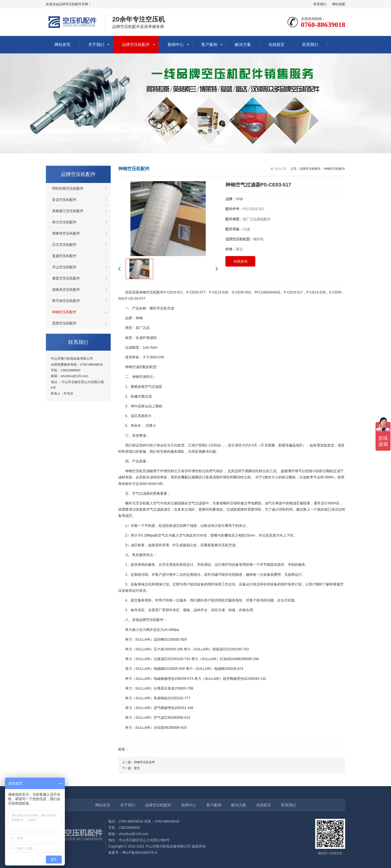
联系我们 (320, 4)
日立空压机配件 (64, 245)
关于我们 (96, 45)
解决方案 (243, 45)
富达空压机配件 (64, 200)
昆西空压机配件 (64, 323)
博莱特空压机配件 (66, 233)
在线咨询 (240, 261)
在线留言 (277, 45)
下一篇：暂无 (131, 768)
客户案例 (209, 45)
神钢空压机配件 (64, 312)
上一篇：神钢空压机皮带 (138, 762)
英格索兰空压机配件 (68, 211)
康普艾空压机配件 (66, 278)
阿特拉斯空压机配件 (68, 188)
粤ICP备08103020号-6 (140, 853)
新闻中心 (176, 45)
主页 (293, 169)
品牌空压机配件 (136, 45)
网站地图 (339, 4)
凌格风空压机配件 (66, 289)
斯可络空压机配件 (66, 301)
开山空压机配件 (64, 267)
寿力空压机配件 (64, 222)
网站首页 (63, 45)
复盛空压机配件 (64, 256)
